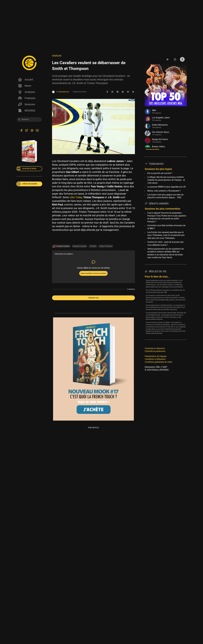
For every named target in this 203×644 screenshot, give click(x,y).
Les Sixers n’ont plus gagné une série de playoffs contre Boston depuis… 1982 (165, 196)
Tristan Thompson (106, 246)
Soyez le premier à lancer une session (93, 273)
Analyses (26, 92)
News (24, 86)
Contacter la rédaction (155, 348)
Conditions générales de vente (158, 362)
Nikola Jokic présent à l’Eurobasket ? (164, 191)
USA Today (76, 197)
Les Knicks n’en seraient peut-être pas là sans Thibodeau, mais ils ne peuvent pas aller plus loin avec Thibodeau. (166, 235)
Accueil (25, 80)
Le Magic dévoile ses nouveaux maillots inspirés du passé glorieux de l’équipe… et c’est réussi (166, 180)
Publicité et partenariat (155, 351)
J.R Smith (93, 246)
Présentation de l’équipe (156, 356)
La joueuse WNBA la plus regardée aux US (166, 187)
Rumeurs (57, 56)
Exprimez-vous (94, 298)
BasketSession (64, 92)
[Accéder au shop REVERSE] (175, 59)
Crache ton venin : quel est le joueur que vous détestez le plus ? (165, 243)
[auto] (168, 59)
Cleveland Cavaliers (79, 246)
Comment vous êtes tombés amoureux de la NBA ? (166, 227)
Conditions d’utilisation (155, 359)
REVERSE (27, 111)
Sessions (26, 104)
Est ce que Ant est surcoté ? (160, 173)
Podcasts (27, 98)
